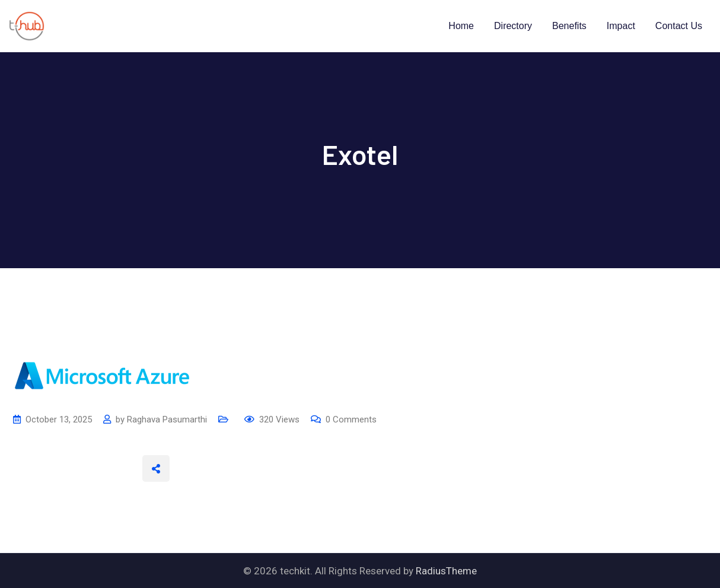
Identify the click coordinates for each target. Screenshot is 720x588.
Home (461, 26)
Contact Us (679, 26)
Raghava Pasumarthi (167, 419)
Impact (621, 26)
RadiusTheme (446, 571)
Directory (513, 26)
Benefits (569, 26)
